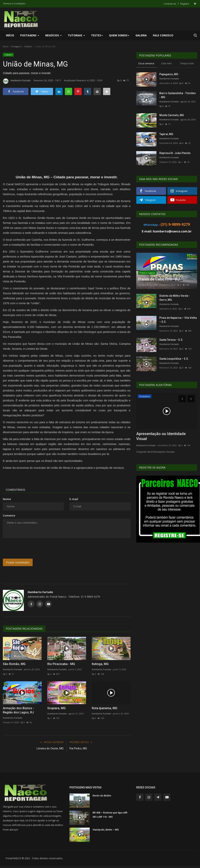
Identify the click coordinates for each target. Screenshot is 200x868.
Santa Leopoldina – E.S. (174, 359)
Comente (9, 516)
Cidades (28, 46)
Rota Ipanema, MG (105, 708)
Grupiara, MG (56, 708)
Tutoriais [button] (76, 35)
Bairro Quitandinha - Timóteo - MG (178, 95)
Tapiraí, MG (166, 134)
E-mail (74, 499)
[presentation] (32, 548)
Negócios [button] (53, 35)
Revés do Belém (102, 796)
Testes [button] (97, 35)
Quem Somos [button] (119, 35)
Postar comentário (18, 562)
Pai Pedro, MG (78, 748)
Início (10, 35)
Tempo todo (187, 63)
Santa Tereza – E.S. (171, 340)
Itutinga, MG (100, 664)
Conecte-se (170, 4)
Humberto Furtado (17, 81)
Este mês (167, 63)
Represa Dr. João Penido (175, 153)
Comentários (15, 490)
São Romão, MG (14, 664)
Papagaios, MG (169, 74)
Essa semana (146, 63)
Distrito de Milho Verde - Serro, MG (175, 298)
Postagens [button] (30, 35)
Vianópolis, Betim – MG (106, 830)
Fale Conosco (163, 35)
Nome (7, 499)
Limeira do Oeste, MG (50, 748)
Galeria (141, 35)
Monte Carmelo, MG (172, 115)
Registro (185, 4)
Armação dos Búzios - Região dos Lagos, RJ (19, 710)
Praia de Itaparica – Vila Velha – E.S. (178, 320)
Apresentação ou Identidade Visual (161, 436)
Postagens (16, 46)
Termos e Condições (14, 4)
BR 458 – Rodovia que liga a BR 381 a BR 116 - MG (110, 815)
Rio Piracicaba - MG (61, 664)
